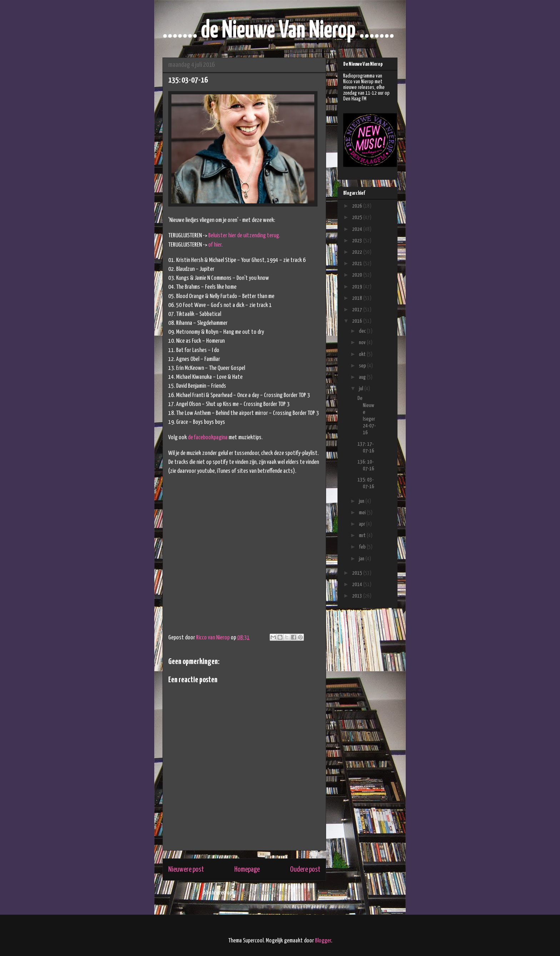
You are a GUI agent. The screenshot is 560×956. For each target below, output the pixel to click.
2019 (358, 287)
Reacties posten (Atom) (260, 893)
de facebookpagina (208, 438)
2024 (358, 229)
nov (363, 343)
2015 (358, 573)
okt (363, 354)
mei (363, 513)
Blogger (323, 941)
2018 (358, 298)
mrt (363, 536)
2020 (358, 275)
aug (363, 377)
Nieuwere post (186, 870)
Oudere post (305, 870)
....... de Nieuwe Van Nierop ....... (278, 31)
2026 (358, 206)
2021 (358, 264)
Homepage (247, 870)
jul (362, 389)
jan (362, 559)
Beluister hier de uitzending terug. (244, 236)
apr (362, 524)
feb (363, 547)
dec (363, 331)
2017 (358, 310)
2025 (358, 217)
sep (363, 366)
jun (362, 501)
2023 (358, 241)
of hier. (215, 245)
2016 (358, 321)
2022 (358, 252)
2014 (358, 585)
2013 (358, 596)
